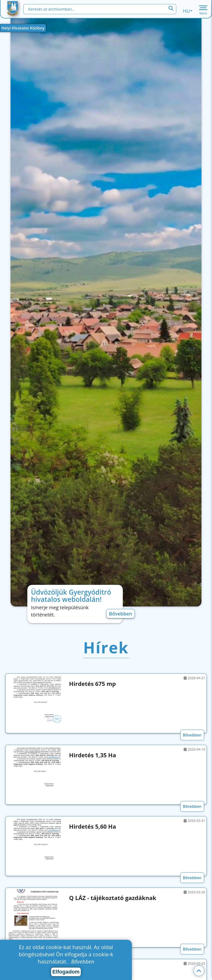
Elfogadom (66, 972)
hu (188, 11)
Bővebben (121, 614)
